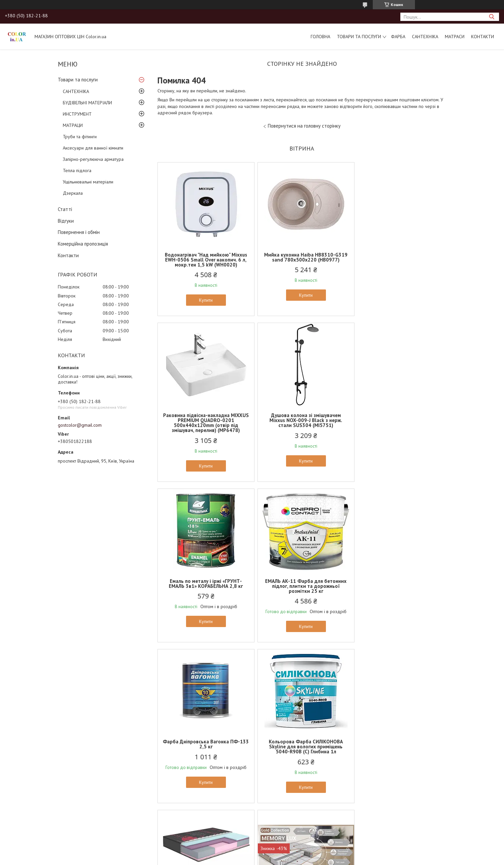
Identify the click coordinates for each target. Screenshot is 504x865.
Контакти (483, 37)
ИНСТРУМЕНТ (77, 114)
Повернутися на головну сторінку (304, 126)
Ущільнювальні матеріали (88, 182)
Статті (65, 209)
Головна (320, 37)
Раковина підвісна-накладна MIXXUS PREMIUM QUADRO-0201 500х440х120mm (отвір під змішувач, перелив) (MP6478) (399, 262)
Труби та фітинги (80, 137)
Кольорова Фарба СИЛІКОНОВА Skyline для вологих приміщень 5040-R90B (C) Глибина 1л (302, 586)
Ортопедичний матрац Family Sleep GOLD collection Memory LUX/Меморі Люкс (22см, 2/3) (205, 747)
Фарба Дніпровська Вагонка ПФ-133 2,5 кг (204, 584)
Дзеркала (73, 193)
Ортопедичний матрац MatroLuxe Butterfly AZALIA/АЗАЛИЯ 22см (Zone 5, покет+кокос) (302, 747)
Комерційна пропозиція (83, 244)
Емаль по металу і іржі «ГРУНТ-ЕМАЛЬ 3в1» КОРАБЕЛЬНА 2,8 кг (302, 423)
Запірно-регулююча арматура (93, 159)
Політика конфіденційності (324, 859)
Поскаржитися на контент (271, 859)
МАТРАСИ (455, 37)
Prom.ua (283, 853)
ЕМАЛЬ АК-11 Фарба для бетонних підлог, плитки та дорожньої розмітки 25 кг (399, 425)
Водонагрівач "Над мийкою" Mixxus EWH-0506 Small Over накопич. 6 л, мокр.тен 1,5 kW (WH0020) (205, 260)
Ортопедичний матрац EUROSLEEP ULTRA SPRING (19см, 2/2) (399, 744)
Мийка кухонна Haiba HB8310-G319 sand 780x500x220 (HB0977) (302, 257)
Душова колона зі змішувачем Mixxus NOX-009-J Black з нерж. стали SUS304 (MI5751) (204, 425)
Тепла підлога (77, 170)
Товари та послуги (359, 37)
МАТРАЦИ (73, 125)
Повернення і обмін (79, 232)
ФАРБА (398, 37)
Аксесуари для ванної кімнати (93, 148)
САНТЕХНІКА (425, 37)
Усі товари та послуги (300, 827)
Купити (204, 300)
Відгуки (66, 221)
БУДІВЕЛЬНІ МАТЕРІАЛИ (87, 103)
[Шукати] (492, 17)
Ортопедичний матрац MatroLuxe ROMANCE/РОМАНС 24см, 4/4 (399, 584)
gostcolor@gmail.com (80, 425)
